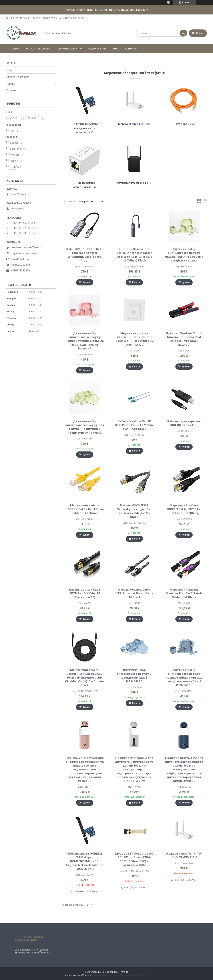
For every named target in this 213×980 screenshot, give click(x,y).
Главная (15, 49)
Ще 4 (13, 170)
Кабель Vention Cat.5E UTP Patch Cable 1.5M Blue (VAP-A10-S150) (134, 425)
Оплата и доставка (38, 49)
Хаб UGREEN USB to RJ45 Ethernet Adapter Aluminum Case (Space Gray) (85, 255)
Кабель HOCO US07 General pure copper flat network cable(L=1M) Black (134, 511)
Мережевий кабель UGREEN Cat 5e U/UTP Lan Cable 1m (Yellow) (85, 509)
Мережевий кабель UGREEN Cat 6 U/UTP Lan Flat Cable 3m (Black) (184, 509)
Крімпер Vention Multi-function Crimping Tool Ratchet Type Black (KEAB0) (184, 339)
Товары (11, 84)
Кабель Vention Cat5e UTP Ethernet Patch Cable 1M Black (134, 593)
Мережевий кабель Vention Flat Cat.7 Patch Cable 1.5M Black (184, 593)
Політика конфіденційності (135, 975)
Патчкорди (181, 124)
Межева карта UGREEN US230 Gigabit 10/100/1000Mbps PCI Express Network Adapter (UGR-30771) (85, 861)
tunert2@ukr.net (20, 259)
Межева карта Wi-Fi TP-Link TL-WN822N (184, 855)
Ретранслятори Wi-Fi (133, 183)
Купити (86, 282)
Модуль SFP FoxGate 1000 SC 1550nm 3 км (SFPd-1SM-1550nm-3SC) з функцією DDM (134, 859)
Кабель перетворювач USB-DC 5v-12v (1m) (184, 423)
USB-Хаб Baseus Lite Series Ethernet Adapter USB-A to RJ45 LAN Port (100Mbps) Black (134, 255)
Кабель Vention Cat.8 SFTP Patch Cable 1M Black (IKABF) (85, 593)
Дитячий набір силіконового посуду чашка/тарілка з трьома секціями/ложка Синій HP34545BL (184, 677)
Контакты (131, 49)
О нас (116, 49)
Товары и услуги (67, 49)
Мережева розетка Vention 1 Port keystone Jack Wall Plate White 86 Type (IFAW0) (134, 339)
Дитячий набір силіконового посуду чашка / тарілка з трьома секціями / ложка (184, 255)
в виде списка (205, 202)
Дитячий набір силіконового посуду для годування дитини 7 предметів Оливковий (85, 427)
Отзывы (11, 90)
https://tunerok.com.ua (24, 253)
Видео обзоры (97, 49)
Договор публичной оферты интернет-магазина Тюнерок (33, 951)
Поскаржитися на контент (106, 975)
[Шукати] (183, 33)
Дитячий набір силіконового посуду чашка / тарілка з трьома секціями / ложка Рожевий (85, 341)
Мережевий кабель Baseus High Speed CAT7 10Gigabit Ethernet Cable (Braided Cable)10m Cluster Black (85, 677)
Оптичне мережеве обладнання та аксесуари (85, 128)
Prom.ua (124, 972)
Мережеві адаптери (132, 124)
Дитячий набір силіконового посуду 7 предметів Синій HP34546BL (134, 676)
